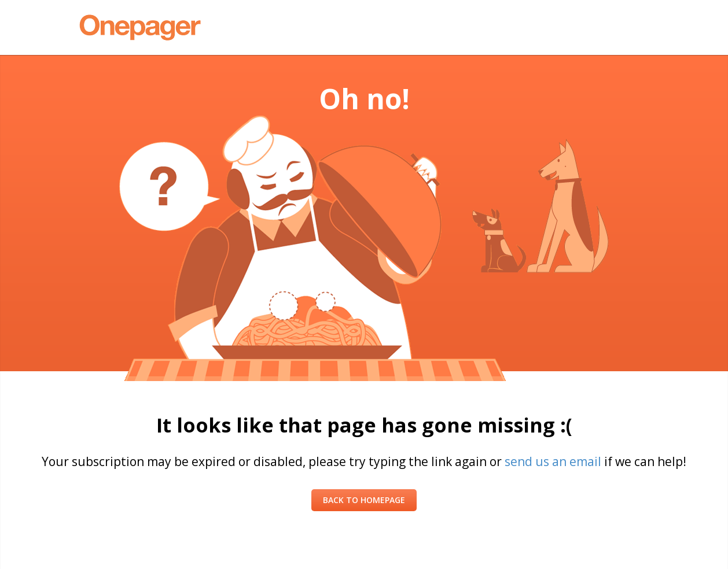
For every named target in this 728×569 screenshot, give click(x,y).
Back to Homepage (364, 500)
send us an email (553, 461)
